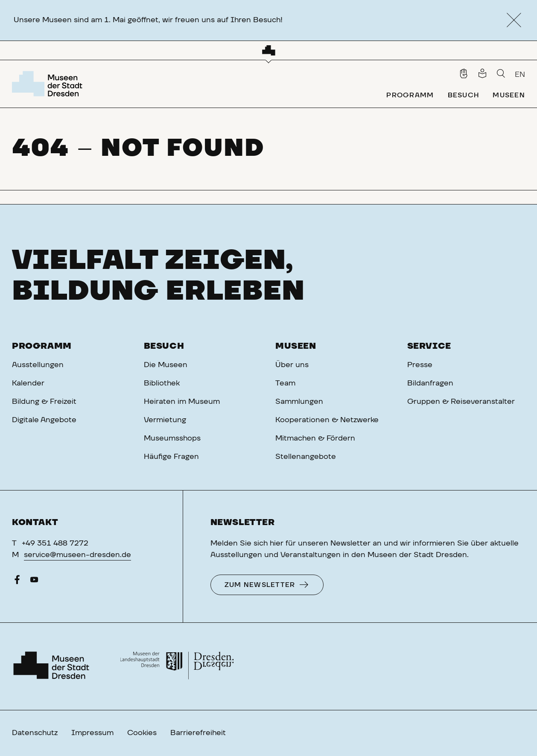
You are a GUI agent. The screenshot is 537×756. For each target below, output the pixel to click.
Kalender (28, 383)
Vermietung (165, 420)
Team (285, 383)
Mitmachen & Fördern (315, 438)
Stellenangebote (306, 457)
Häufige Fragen (171, 457)
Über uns (292, 365)
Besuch (164, 346)
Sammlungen (299, 402)
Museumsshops (172, 438)
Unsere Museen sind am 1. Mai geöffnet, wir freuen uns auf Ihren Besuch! (148, 20)
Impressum (92, 733)
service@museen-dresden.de (77, 555)
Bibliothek (162, 383)
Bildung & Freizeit (44, 402)
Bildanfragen (430, 383)
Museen (296, 346)
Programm (42, 346)
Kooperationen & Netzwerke (327, 420)
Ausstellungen (38, 365)
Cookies (142, 733)
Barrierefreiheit (198, 733)
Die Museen (166, 365)
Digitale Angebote (44, 420)
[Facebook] (17, 582)
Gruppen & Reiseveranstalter (461, 402)
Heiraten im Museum (182, 402)
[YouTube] (34, 582)
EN (520, 75)
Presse (420, 365)
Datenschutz (35, 733)
